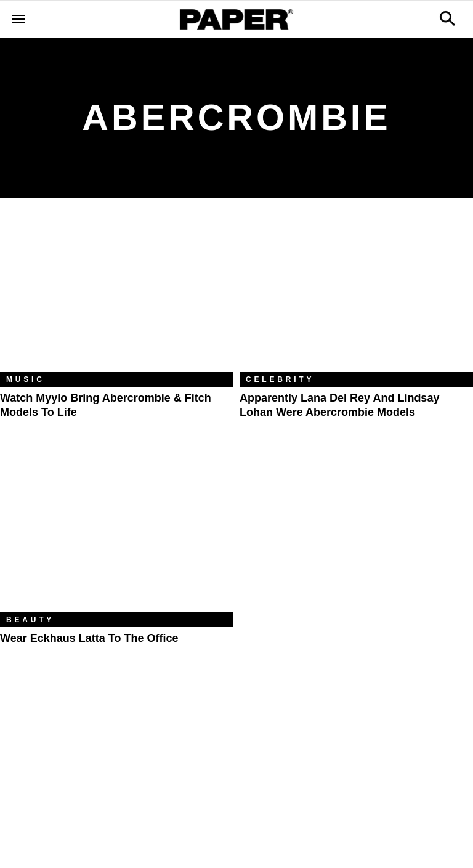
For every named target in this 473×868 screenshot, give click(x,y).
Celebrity (280, 379)
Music (26, 379)
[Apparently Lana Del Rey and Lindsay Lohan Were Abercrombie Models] (356, 294)
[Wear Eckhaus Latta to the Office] (117, 534)
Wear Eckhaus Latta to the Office (89, 638)
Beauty (30, 620)
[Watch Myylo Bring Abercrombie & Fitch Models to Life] (117, 294)
